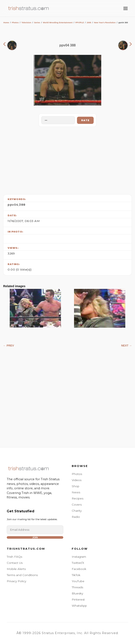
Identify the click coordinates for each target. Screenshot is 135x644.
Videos (77, 480)
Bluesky (77, 593)
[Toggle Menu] (126, 8)
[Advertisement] (67, 160)
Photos (15, 22)
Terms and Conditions (22, 575)
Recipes (78, 498)
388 (22, 205)
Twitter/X (78, 563)
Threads (77, 587)
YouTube (78, 581)
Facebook (79, 569)
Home (6, 22)
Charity (77, 511)
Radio (76, 517)
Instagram (79, 557)
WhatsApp (79, 606)
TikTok (76, 575)
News (76, 492)
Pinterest (78, 599)
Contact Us (15, 563)
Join (35, 537)
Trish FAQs (14, 557)
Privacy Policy (16, 581)
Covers (77, 505)
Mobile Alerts (16, 569)
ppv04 (13, 205)
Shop (76, 486)
